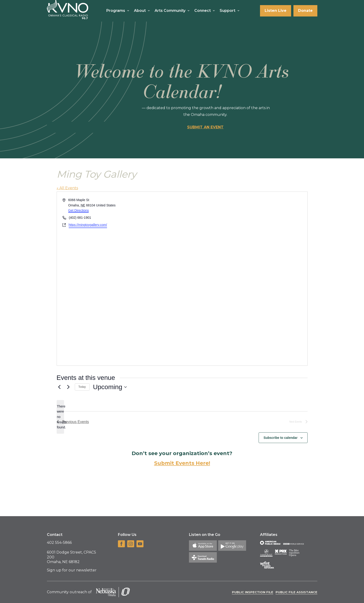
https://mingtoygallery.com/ (88, 225)
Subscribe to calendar (280, 438)
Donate (305, 11)
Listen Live (276, 11)
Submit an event (205, 127)
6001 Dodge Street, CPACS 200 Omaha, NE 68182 (71, 557)
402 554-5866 (59, 543)
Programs (116, 11)
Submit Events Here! (182, 463)
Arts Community (170, 11)
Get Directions (79, 210)
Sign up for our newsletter (72, 570)
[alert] (60, 417)
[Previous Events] (59, 387)
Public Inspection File (253, 592)
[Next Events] (68, 387)
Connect (203, 11)
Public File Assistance (296, 592)
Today (82, 387)
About (140, 11)
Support (227, 11)
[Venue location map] (244, 279)
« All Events (67, 188)
